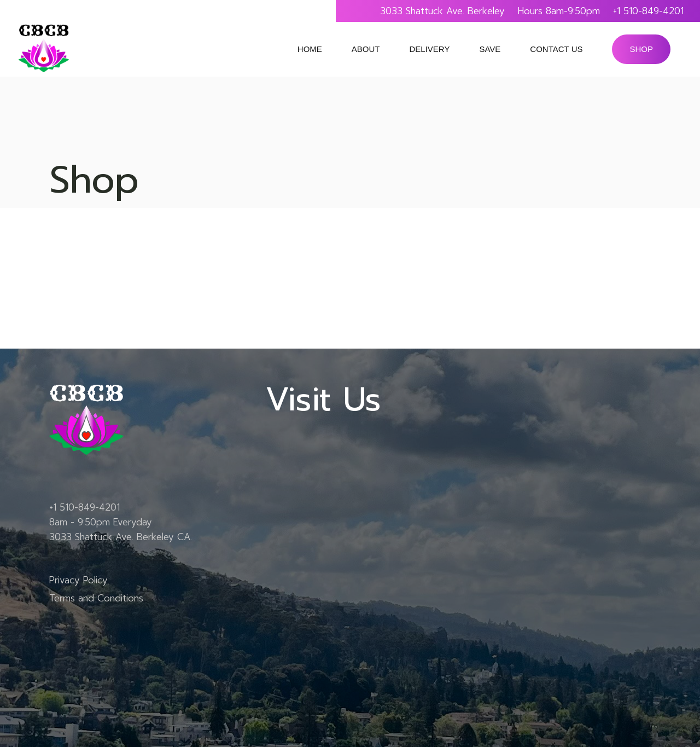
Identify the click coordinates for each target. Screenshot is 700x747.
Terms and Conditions (96, 598)
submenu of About (389, 49)
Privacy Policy (78, 580)
